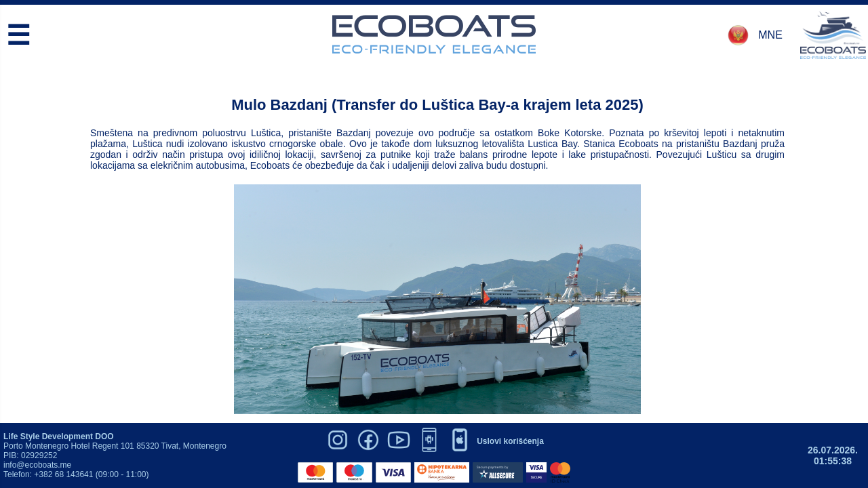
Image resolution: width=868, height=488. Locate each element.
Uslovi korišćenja (510, 441)
